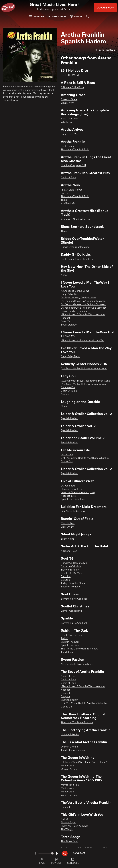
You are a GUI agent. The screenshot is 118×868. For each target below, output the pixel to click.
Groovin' (65, 394)
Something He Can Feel (74, 599)
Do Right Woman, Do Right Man (78, 298)
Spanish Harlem (70, 419)
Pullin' (64, 639)
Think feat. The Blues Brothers (77, 723)
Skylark (65, 406)
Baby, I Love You (70, 134)
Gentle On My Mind (72, 573)
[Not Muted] (35, 853)
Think (64, 200)
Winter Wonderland (71, 611)
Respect (65, 318)
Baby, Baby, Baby (70, 294)
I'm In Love (67, 455)
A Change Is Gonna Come (75, 291)
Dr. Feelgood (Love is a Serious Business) (83, 308)
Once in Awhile (69, 769)
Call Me (65, 819)
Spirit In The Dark (70, 642)
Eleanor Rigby (68, 823)
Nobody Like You (70, 735)
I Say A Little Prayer (71, 190)
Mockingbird (68, 524)
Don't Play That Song (72, 635)
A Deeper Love (69, 551)
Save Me (66, 321)
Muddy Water (68, 766)
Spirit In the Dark (70, 645)
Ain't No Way (68, 388)
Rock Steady (68, 146)
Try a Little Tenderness (73, 750)
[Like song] (105, 50)
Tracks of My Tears (71, 587)
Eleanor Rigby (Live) (72, 489)
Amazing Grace (69, 100)
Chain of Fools (69, 178)
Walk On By (67, 527)
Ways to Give (57, 16)
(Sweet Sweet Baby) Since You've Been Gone (85, 381)
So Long (65, 580)
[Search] (87, 16)
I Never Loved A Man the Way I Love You (83, 315)
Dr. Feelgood (68, 486)
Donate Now (105, 7)
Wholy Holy (67, 103)
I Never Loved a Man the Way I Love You (83, 341)
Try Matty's (67, 652)
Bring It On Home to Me (74, 563)
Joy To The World (70, 75)
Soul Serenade (69, 325)
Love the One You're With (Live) (78, 493)
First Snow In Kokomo (73, 511)
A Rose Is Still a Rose (72, 88)
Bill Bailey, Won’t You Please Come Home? (84, 762)
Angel (64, 275)
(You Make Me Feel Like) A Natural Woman (84, 369)
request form (11, 100)
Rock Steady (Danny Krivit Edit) (78, 259)
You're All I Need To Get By (75, 219)
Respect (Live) (69, 496)
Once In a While (69, 747)
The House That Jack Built (75, 150)
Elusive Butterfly (70, 570)
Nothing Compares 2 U (73, 166)
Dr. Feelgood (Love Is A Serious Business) (84, 301)
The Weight (67, 830)
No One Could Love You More (77, 664)
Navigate (37, 16)
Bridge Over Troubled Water (76, 247)
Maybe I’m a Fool (70, 785)
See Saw (66, 193)
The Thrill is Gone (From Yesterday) (79, 649)
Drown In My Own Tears (74, 311)
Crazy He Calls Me (71, 567)
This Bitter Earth (70, 842)
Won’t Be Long (69, 795)
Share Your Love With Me (74, 826)
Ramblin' (66, 577)
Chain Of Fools (69, 391)
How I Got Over (69, 119)
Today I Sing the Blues (73, 583)
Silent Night (67, 539)
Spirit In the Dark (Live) (73, 499)
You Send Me (68, 203)
